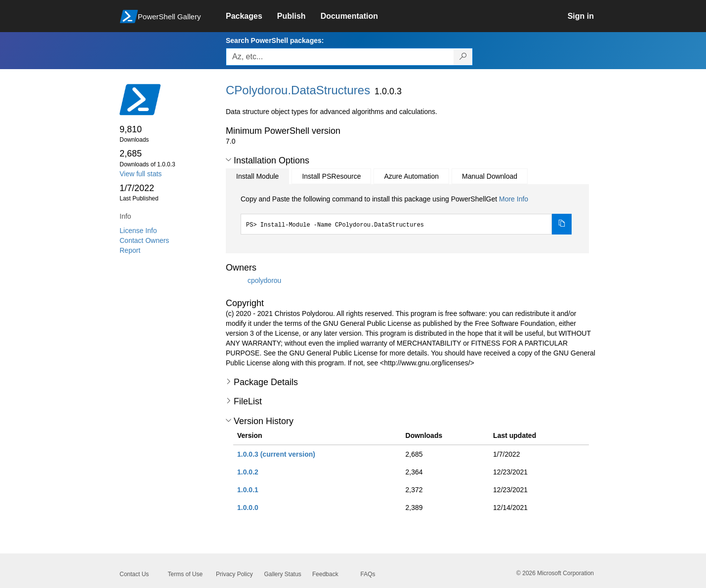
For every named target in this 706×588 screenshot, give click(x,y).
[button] (228, 160)
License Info (138, 231)
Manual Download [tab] (490, 176)
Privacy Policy (234, 574)
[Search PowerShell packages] (463, 57)
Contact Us (134, 574)
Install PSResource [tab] (331, 176)
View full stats (141, 174)
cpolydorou (265, 280)
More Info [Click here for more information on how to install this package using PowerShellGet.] (514, 199)
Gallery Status (283, 574)
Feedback (325, 574)
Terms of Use (186, 574)
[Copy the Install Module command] (562, 224)
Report (130, 250)
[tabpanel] (406, 214)
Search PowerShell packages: (275, 40)
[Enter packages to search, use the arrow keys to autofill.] (340, 57)
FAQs (368, 574)
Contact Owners (144, 240)
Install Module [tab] (257, 176)
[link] (251, 16)
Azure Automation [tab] (411, 176)
